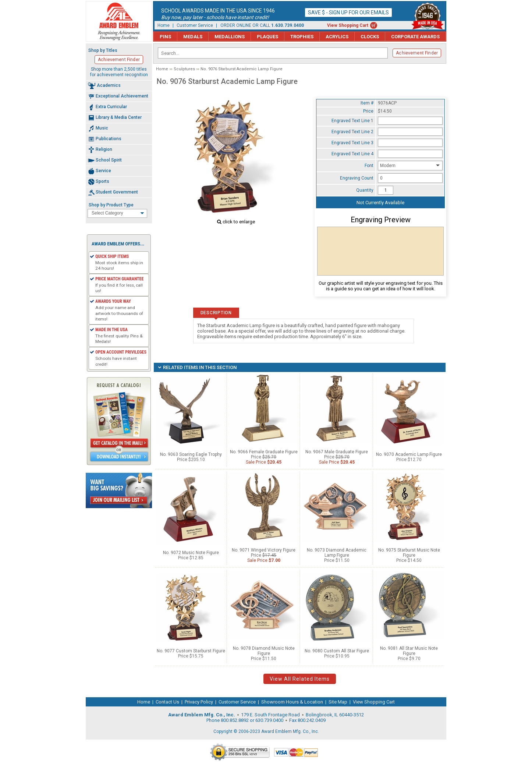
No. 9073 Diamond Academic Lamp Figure (337, 553)
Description (216, 313)
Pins (165, 37)
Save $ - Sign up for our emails (348, 13)
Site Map (338, 702)
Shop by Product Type (111, 205)
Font (369, 166)
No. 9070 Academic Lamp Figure (409, 454)
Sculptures (184, 69)
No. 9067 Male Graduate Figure (337, 452)
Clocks (370, 37)
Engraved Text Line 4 (352, 154)
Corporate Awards (415, 37)
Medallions (230, 37)
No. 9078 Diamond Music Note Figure (264, 651)
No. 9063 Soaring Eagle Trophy (191, 454)
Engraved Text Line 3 (352, 143)
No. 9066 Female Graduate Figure (264, 452)
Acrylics (337, 37)
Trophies (302, 37)
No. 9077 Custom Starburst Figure (191, 651)
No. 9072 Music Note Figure (191, 553)
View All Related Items (300, 679)
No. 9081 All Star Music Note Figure (409, 651)
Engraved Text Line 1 (352, 121)
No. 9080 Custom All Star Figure (337, 651)
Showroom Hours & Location (292, 702)
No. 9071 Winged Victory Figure (264, 550)
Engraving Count (357, 178)
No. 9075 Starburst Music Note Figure (409, 553)
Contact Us (167, 702)
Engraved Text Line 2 (352, 132)
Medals (193, 37)
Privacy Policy (199, 702)
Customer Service (195, 25)
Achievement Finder (417, 53)
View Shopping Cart (348, 25)
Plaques (267, 37)
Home (164, 25)
